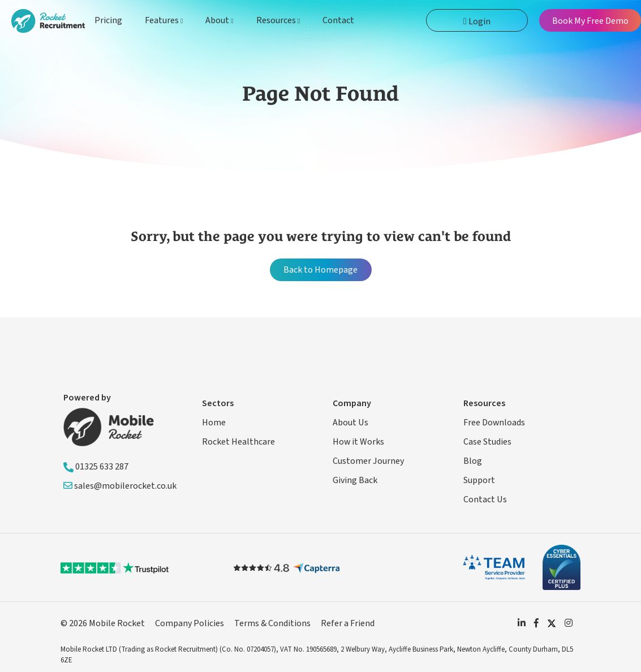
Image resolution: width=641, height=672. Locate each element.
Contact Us (485, 499)
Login (477, 21)
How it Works (358, 442)
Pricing (108, 20)
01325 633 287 (96, 467)
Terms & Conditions (272, 623)
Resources (278, 20)
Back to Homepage (321, 270)
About (219, 20)
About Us (350, 423)
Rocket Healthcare (238, 442)
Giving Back (355, 480)
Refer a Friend (348, 623)
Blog (473, 461)
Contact (338, 20)
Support (479, 480)
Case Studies (487, 442)
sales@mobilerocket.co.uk (120, 486)
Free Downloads (494, 423)
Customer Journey (368, 461)
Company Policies (190, 623)
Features (164, 20)
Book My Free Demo (590, 21)
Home (214, 423)
